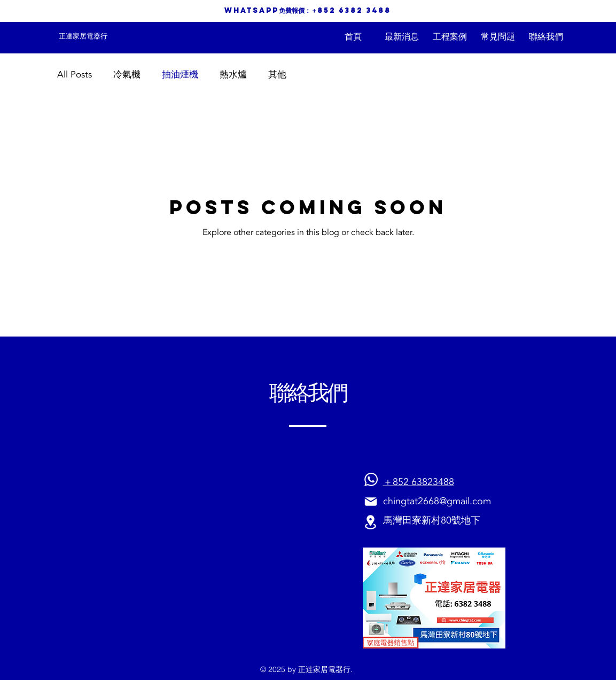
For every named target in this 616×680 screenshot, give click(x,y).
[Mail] (371, 501)
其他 (277, 75)
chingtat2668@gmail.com (437, 501)
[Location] (371, 522)
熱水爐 (233, 75)
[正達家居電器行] (83, 36)
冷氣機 (127, 75)
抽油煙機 (180, 75)
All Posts (75, 75)
